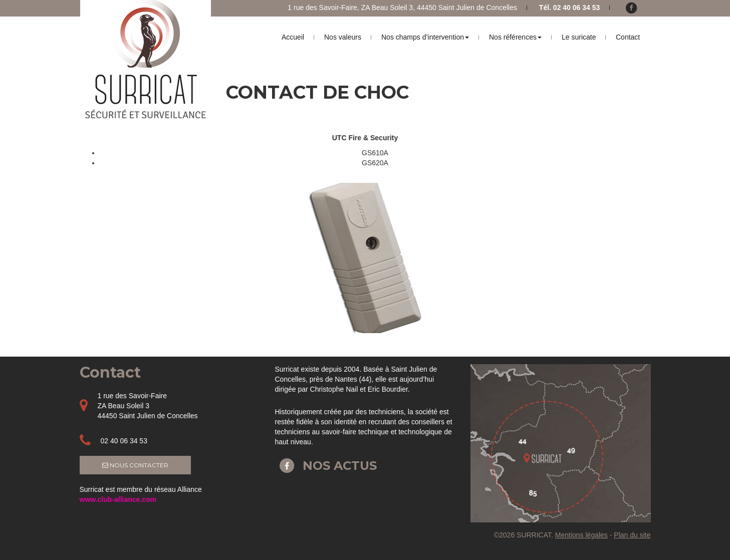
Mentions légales (581, 535)
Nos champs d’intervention (425, 37)
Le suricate (579, 37)
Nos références (515, 37)
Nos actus (326, 466)
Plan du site (632, 535)
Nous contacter (135, 465)
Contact (628, 37)
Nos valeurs (343, 37)
